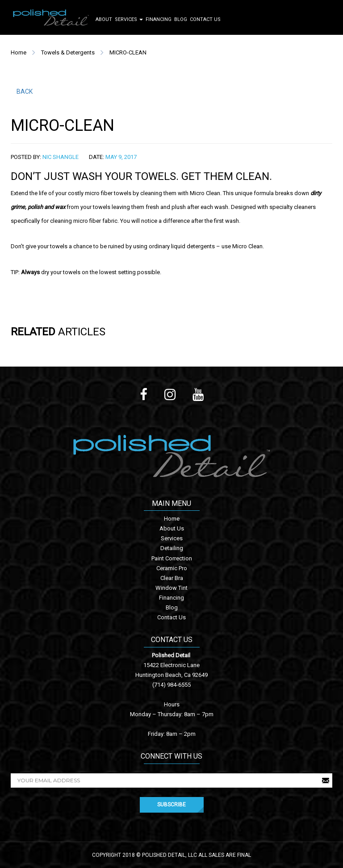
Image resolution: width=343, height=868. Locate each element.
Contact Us (205, 19)
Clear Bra (172, 578)
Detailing (172, 548)
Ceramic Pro (172, 568)
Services (129, 19)
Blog (181, 19)
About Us (172, 528)
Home (19, 52)
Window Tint (171, 588)
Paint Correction (172, 558)
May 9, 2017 (121, 157)
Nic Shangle (61, 157)
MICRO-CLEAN (128, 52)
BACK (25, 92)
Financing (159, 19)
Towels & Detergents (68, 52)
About (104, 19)
